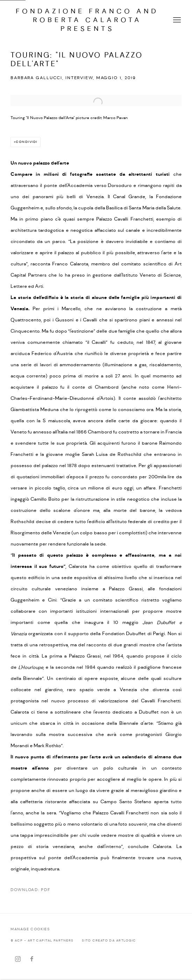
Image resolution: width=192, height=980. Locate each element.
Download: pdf (30, 890)
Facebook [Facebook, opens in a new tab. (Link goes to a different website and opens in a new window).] (32, 959)
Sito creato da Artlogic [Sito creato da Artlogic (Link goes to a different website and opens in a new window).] (109, 941)
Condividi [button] (26, 142)
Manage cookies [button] (30, 929)
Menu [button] (176, 20)
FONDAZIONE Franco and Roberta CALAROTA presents (87, 20)
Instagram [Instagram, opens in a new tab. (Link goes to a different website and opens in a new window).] (18, 959)
